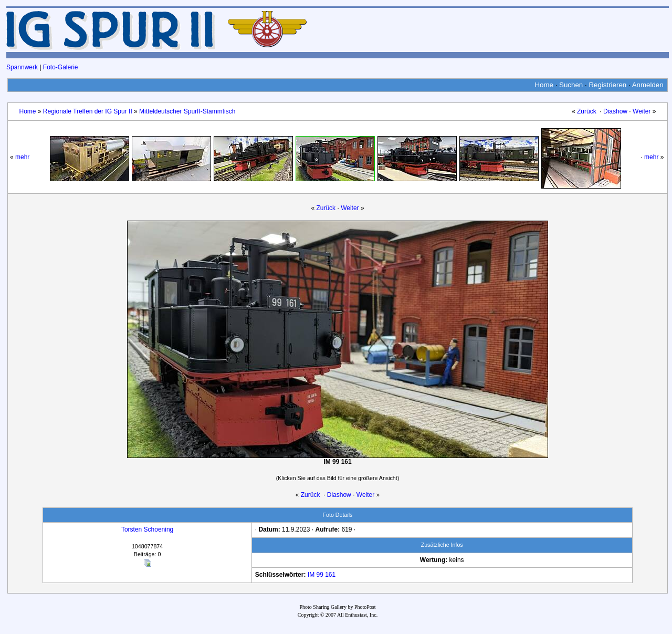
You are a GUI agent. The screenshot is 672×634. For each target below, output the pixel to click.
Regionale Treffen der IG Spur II (88, 111)
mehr (22, 157)
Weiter (642, 111)
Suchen (571, 85)
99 (319, 575)
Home (544, 85)
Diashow (615, 111)
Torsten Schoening (147, 529)
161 (330, 575)
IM (311, 575)
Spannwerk (22, 67)
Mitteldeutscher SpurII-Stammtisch (187, 111)
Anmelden (648, 85)
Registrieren (607, 85)
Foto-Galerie (61, 67)
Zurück (587, 111)
